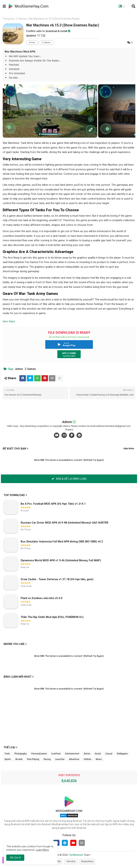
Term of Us (71, 861)
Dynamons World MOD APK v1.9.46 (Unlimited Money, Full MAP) (61, 560)
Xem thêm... (10, 321)
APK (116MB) (69, 353)
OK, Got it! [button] (15, 858)
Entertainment (72, 754)
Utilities (88, 759)
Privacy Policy (87, 861)
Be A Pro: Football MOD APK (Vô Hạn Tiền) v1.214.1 (53, 504)
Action (32, 43)
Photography (21, 754)
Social (98, 754)
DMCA (58, 861)
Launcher (60, 759)
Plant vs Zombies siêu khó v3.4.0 (42, 598)
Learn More (42, 850)
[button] (134, 6)
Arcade (19, 759)
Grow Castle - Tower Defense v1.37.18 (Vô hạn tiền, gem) (57, 579)
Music (99, 759)
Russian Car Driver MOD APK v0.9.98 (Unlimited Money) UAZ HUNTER (65, 523)
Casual (109, 754)
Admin (67, 422)
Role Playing (33, 759)
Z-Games (21, 19)
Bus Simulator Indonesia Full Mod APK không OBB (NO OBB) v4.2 (62, 542)
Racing (47, 759)
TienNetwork (76, 855)
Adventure (74, 759)
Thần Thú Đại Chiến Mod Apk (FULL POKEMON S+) (52, 617)
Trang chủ (8, 19)
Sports (8, 759)
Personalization (39, 754)
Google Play (69, 345)
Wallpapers (122, 754)
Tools (7, 754)
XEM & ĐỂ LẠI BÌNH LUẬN (69, 479)
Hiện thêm (129, 448)
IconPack (56, 754)
